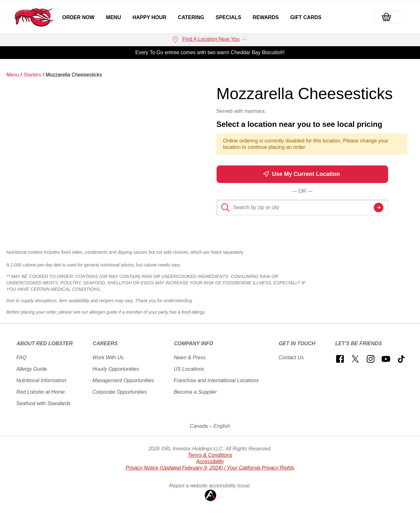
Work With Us (108, 357)
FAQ (21, 357)
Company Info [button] (193, 343)
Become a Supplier (195, 392)
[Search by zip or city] (302, 208)
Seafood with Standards (43, 403)
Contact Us (291, 357)
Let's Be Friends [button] (358, 343)
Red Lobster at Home (41, 392)
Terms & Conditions (210, 455)
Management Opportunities (123, 380)
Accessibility (210, 461)
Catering (191, 17)
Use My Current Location (302, 174)
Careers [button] (105, 343)
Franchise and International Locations (216, 380)
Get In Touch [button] (297, 343)
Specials (228, 17)
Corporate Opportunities (120, 392)
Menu (113, 17)
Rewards (266, 17)
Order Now (78, 17)
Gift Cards (306, 17)
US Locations (189, 369)
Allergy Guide (32, 369)
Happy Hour (149, 17)
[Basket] (389, 17)
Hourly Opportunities (116, 369)
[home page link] (35, 17)
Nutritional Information (41, 380)
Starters (32, 75)
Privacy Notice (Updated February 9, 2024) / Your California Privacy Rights (210, 468)
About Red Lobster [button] (45, 343)
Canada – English (210, 426)
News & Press (190, 357)
